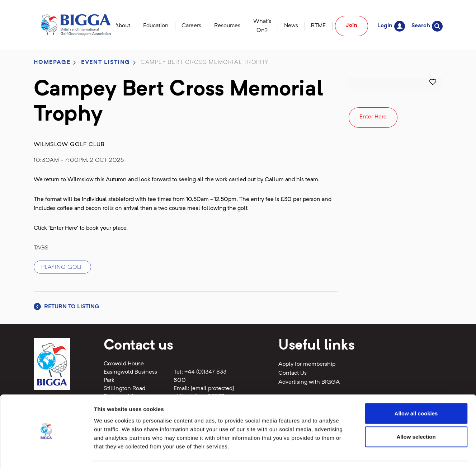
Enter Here (373, 117)
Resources (227, 26)
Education (156, 26)
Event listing (106, 62)
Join (352, 25)
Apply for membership (307, 364)
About (122, 26)
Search (427, 26)
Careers (191, 26)
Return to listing (67, 307)
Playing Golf (62, 267)
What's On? (262, 26)
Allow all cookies (416, 392)
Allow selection (416, 415)
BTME (318, 26)
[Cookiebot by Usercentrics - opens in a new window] (46, 454)
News (291, 26)
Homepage (52, 62)
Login (391, 26)
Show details (376, 454)
